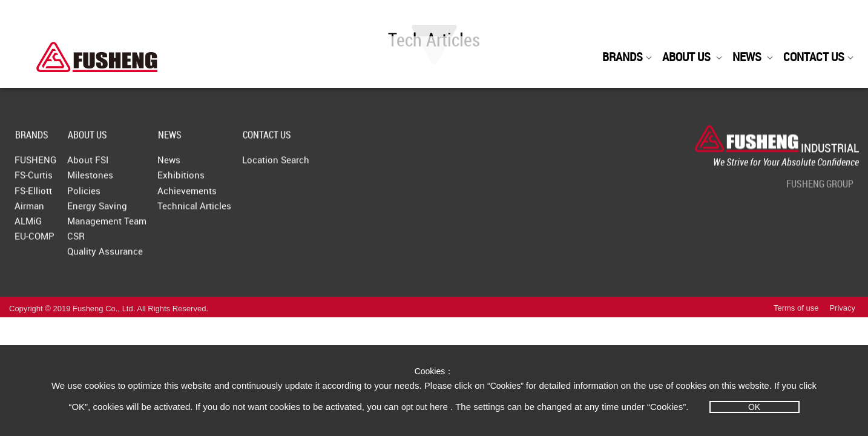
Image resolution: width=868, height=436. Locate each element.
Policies (108, 196)
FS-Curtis (34, 180)
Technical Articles (243, 211)
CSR (100, 241)
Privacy (842, 323)
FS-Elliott (33, 196)
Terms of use (796, 323)
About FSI (112, 165)
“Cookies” (507, 386)
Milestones (114, 180)
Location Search (348, 165)
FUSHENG (35, 165)
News (217, 165)
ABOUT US (692, 57)
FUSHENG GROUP (820, 189)
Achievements (235, 196)
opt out (414, 407)
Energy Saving (121, 211)
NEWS (753, 57)
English (709, 20)
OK (754, 407)
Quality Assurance (129, 256)
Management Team (131, 226)
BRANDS (627, 57)
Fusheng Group (787, 19)
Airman (29, 211)
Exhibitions (229, 180)
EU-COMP (35, 241)
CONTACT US (819, 57)
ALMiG (28, 226)
